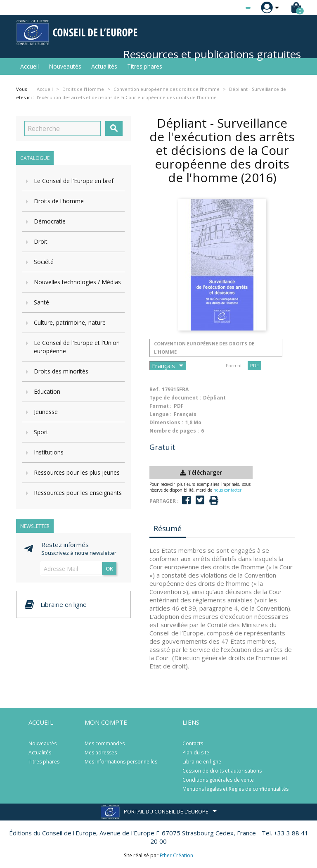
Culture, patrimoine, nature (70, 322)
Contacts (193, 743)
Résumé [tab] (168, 528)
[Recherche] (63, 128)
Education (47, 391)
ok (109, 568)
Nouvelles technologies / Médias (77, 282)
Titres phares (145, 66)
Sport (41, 432)
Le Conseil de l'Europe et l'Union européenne (77, 347)
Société (44, 262)
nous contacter (227, 490)
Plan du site (196, 753)
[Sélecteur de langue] (231, 8)
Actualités (104, 66)
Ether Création (176, 855)
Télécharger (201, 472)
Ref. (155, 389)
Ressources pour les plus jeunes (77, 472)
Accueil (30, 66)
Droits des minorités (61, 371)
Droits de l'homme (59, 201)
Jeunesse (46, 412)
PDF (254, 365)
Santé (41, 302)
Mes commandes (105, 743)
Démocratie (50, 221)
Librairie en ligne (202, 762)
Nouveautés (65, 66)
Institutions (49, 452)
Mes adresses (101, 753)
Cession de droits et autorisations (222, 771)
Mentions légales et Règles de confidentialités (235, 789)
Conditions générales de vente (218, 780)
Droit (41, 241)
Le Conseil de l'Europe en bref (74, 181)
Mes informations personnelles (121, 762)
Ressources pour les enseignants (78, 493)
